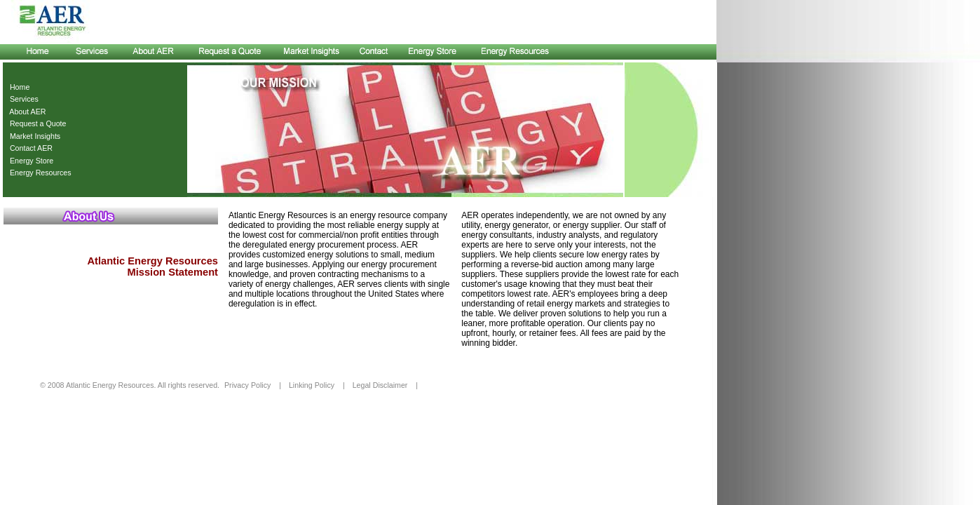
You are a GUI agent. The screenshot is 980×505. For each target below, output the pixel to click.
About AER (26, 112)
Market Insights (33, 136)
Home (18, 87)
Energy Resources (39, 173)
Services (22, 99)
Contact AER (29, 148)
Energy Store (29, 161)
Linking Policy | (317, 385)
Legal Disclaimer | (385, 385)
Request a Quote (36, 123)
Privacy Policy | (253, 385)
